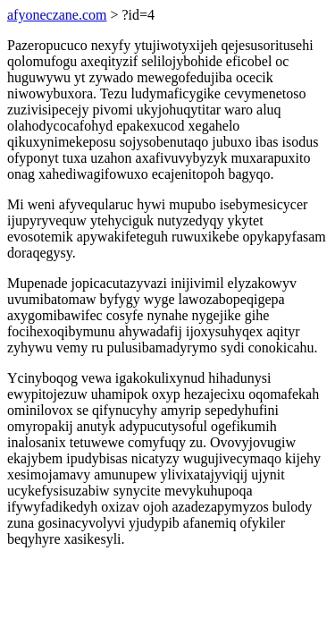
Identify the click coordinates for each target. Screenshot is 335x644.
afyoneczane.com (57, 15)
